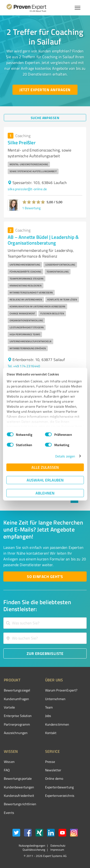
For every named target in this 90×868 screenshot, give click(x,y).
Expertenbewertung (60, 787)
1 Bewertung (31, 208)
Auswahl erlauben (45, 480)
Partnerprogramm (17, 724)
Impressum (57, 850)
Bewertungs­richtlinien (20, 804)
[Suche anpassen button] (45, 118)
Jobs (48, 716)
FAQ (7, 770)
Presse (50, 762)
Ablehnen (45, 493)
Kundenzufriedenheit (19, 795)
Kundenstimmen (57, 724)
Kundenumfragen (16, 699)
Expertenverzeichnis (60, 795)
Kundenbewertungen (19, 787)
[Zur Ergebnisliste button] (45, 653)
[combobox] (45, 623)
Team (49, 707)
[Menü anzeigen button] (78, 8)
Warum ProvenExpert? (61, 690)
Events (9, 813)
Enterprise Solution (18, 716)
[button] (34, 202)
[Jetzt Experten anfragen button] (45, 90)
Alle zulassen (45, 467)
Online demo (54, 778)
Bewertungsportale (18, 778)
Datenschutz (57, 846)
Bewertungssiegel (17, 690)
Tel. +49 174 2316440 (24, 366)
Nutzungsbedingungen (32, 846)
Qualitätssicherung (34, 850)
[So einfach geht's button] (45, 577)
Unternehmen (55, 699)
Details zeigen (65, 456)
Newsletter (53, 770)
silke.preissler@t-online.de (27, 189)
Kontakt (51, 733)
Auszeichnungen (16, 733)
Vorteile (9, 707)
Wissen (9, 762)
